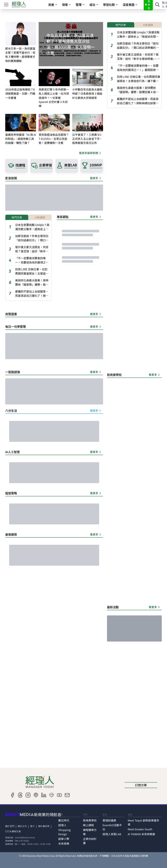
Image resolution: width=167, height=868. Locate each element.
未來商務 (64, 844)
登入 (163, 5)
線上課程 (88, 825)
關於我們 (10, 826)
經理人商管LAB (112, 834)
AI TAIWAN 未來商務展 (141, 834)
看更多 (96, 178)
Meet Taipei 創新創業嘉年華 (144, 822)
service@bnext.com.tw (25, 837)
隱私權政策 (44, 826)
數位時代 (64, 820)
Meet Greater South (140, 829)
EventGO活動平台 (112, 827)
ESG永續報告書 (13, 831)
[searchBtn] (157, 5)
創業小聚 (64, 839)
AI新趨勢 (40, 217)
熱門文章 (17, 217)
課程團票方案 (90, 832)
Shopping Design (64, 832)
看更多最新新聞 (90, 153)
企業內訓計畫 (90, 841)
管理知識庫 (109, 820)
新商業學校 (90, 820)
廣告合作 (22, 826)
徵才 (32, 826)
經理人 (62, 825)
